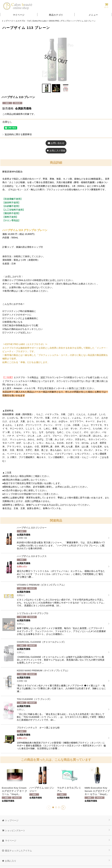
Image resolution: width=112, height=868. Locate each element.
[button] (93, 15)
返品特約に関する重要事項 (17, 134)
